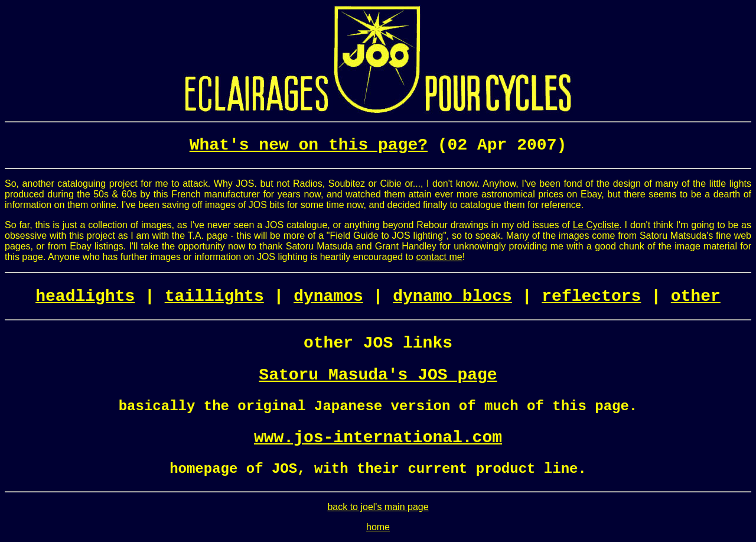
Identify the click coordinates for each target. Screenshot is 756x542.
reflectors (591, 296)
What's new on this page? (309, 145)
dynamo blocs (452, 296)
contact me (439, 257)
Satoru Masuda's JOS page (378, 375)
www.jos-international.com (378, 438)
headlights (85, 296)
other (696, 296)
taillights (214, 296)
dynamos (328, 296)
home (378, 527)
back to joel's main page (378, 507)
